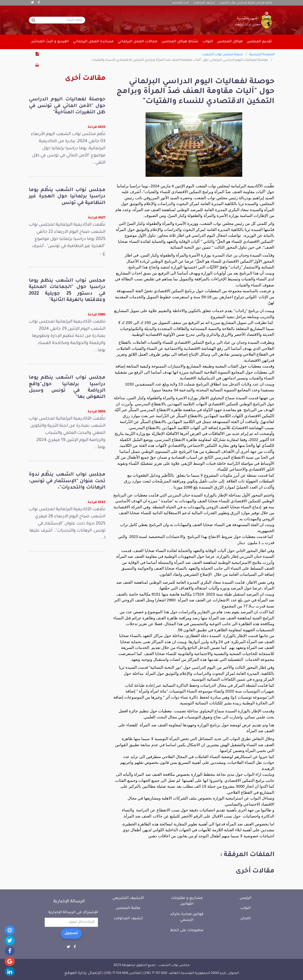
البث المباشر (180, 3)
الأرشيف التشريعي (128, 898)
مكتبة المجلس (128, 908)
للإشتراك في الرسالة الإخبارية (73, 912)
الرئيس (246, 898)
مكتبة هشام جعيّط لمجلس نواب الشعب (246, 3)
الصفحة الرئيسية (262, 55)
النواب (246, 908)
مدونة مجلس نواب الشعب (222, 55)
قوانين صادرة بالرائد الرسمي (187, 917)
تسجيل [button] (71, 933)
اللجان (246, 919)
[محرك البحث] (57, 20)
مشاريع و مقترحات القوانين (187, 901)
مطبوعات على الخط (187, 930)
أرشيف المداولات (204, 3)
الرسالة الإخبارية (69, 902)
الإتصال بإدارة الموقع (83, 973)
